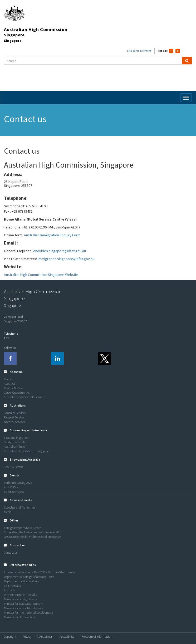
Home (8, 379)
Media (8, 512)
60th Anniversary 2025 (18, 483)
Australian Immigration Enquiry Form (52, 235)
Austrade (9, 590)
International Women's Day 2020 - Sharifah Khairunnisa (40, 572)
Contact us (11, 552)
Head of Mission (14, 388)
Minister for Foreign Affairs (20, 599)
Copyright (10, 637)
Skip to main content (139, 51)
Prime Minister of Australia (21, 595)
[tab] (98, 372)
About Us (10, 384)
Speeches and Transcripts (20, 507)
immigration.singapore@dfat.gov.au (66, 259)
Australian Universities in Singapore (26, 451)
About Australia (14, 467)
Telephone (11, 333)
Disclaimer (45, 637)
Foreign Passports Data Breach (23, 528)
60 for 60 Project (14, 492)
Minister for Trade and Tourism (23, 604)
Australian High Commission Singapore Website (41, 275)
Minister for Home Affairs (19, 617)
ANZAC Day (11, 487)
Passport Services (14, 417)
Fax (6, 338)
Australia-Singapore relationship (24, 397)
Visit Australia (13, 586)
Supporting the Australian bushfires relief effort (33, 532)
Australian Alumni (16, 447)
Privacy (27, 637)
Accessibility (67, 637)
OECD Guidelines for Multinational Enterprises (33, 537)
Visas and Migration (16, 438)
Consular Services (15, 413)
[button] (13, 372)
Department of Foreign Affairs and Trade (29, 577)
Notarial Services (14, 422)
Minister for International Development (29, 613)
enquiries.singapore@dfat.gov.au (60, 251)
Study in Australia (15, 442)
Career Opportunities (17, 392)
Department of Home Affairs (21, 581)
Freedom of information (97, 637)
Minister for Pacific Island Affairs (23, 608)
